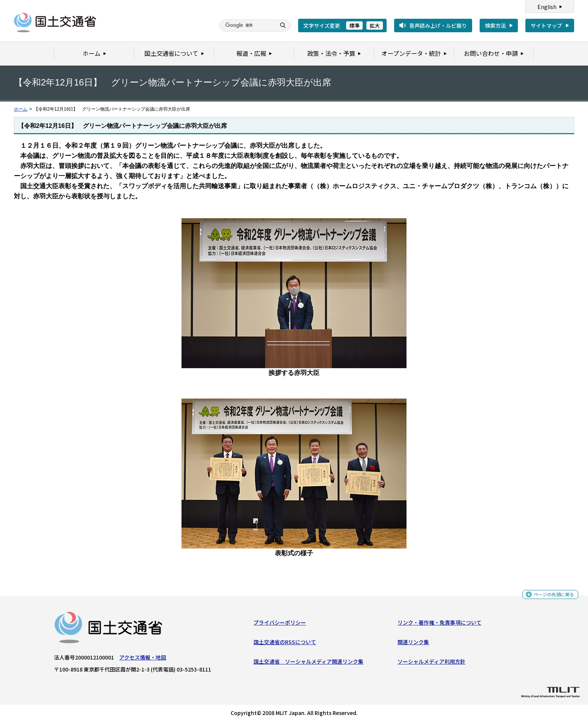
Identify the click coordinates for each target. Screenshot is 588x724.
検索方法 (495, 25)
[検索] (247, 25)
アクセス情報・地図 (143, 659)
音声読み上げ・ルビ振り (438, 25)
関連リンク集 (413, 644)
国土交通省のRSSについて (285, 644)
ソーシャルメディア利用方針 (431, 663)
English (547, 7)
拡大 (375, 25)
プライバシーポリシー (280, 624)
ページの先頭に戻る (551, 597)
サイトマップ (546, 25)
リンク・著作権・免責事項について (439, 624)
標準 (354, 25)
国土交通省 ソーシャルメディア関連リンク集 (308, 663)
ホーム (21, 109)
